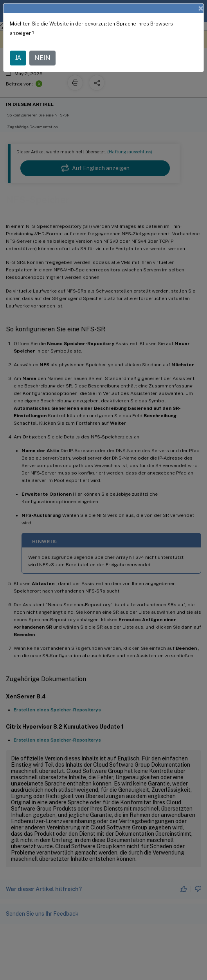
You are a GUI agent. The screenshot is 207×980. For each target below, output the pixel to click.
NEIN (42, 58)
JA (18, 58)
